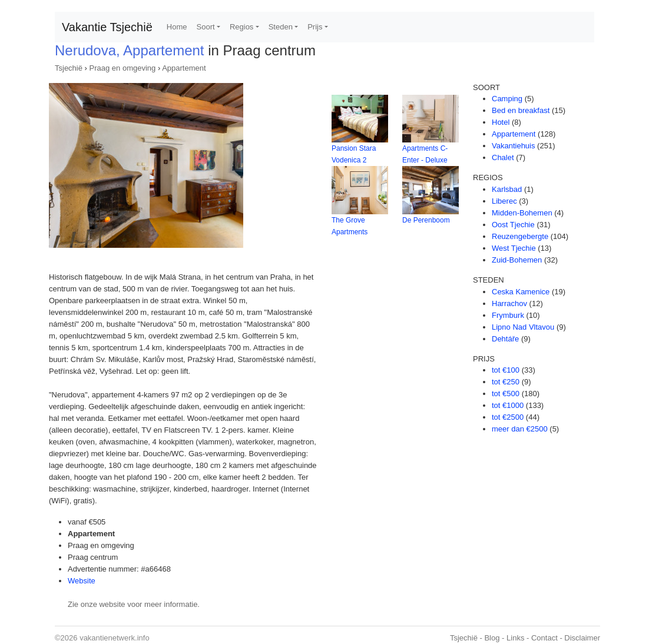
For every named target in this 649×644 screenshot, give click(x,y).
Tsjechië (69, 68)
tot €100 (506, 370)
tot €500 (506, 394)
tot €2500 (508, 417)
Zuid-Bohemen (517, 260)
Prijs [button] (315, 27)
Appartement (184, 68)
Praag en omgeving (123, 68)
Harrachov (509, 303)
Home (177, 27)
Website (82, 581)
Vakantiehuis (513, 146)
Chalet (503, 157)
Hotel (501, 122)
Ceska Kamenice (521, 292)
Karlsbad (507, 189)
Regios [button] (241, 27)
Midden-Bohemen (522, 213)
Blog (492, 638)
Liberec (504, 201)
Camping (507, 99)
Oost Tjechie (513, 225)
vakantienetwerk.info (115, 638)
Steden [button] (281, 27)
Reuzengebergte (520, 236)
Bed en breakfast (521, 110)
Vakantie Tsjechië (107, 27)
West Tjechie (514, 248)
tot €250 (506, 382)
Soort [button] (206, 27)
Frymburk (508, 315)
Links (515, 638)
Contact (544, 638)
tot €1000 (508, 405)
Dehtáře (505, 339)
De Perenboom (426, 220)
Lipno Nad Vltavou (523, 327)
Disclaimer (582, 638)
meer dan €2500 (520, 429)
